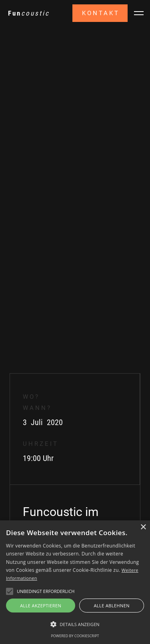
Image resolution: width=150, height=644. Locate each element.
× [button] (143, 527)
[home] (29, 13)
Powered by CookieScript (75, 636)
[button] (139, 13)
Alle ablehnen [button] (112, 606)
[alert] (75, 582)
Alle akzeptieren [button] (41, 606)
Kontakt (101, 13)
